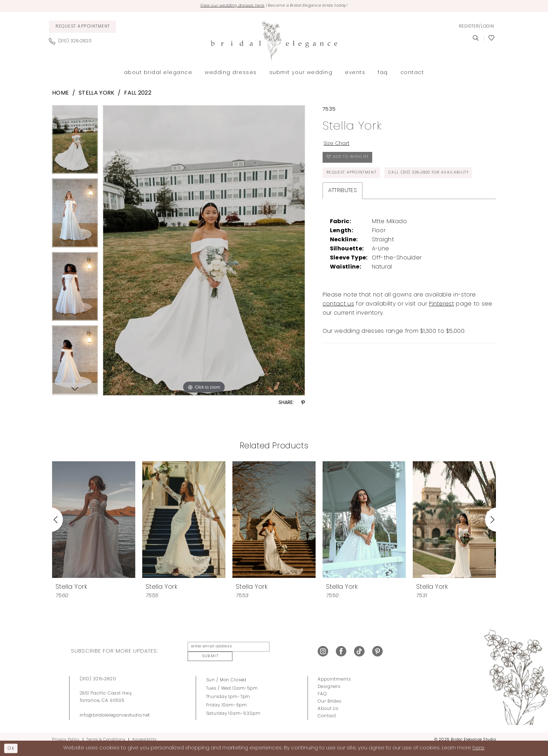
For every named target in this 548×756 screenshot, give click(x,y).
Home (60, 94)
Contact (327, 710)
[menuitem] (82, 27)
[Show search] (476, 39)
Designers (329, 680)
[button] (476, 28)
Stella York (96, 94)
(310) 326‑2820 (98, 672)
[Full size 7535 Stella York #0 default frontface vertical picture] (204, 251)
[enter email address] (226, 648)
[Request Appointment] (82, 27)
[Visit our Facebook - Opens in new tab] (341, 648)
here (478, 748)
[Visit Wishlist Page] (492, 39)
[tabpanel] (75, 143)
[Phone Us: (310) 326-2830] (73, 42)
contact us (338, 328)
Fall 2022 (138, 94)
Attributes (342, 214)
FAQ (322, 688)
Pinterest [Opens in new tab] (441, 328)
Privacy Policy (66, 733)
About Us (328, 702)
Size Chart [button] (338, 145)
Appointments (334, 673)
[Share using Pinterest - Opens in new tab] (303, 404)
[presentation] (94, 520)
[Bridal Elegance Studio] (274, 41)
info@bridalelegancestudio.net (115, 709)
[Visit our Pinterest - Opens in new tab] (377, 648)
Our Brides (330, 695)
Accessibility (145, 733)
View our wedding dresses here (226, 6)
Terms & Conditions (106, 733)
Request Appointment (354, 178)
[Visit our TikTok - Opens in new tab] (359, 648)
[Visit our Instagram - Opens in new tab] (323, 648)
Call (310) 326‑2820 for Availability (373, 196)
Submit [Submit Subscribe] (286, 648)
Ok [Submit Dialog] (13, 747)
